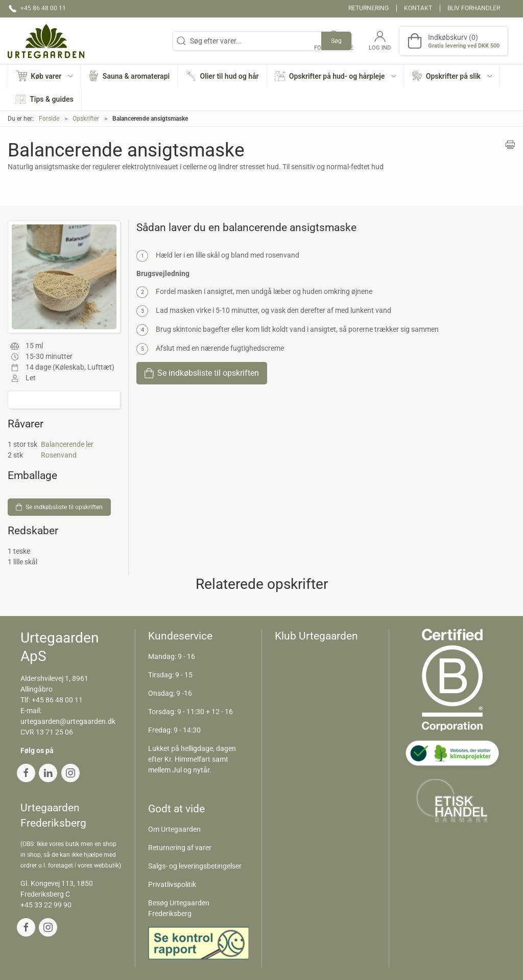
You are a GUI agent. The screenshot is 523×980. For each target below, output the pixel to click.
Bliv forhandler (474, 8)
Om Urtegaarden (174, 829)
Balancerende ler (67, 444)
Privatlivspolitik (172, 884)
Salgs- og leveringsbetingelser (195, 866)
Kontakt (418, 8)
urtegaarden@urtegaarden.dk (68, 721)
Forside (49, 119)
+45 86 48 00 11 (57, 700)
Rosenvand (59, 455)
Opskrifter (86, 119)
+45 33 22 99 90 (46, 905)
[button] (44, 76)
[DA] (46, 41)
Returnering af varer (180, 848)
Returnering (369, 8)
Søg (336, 41)
